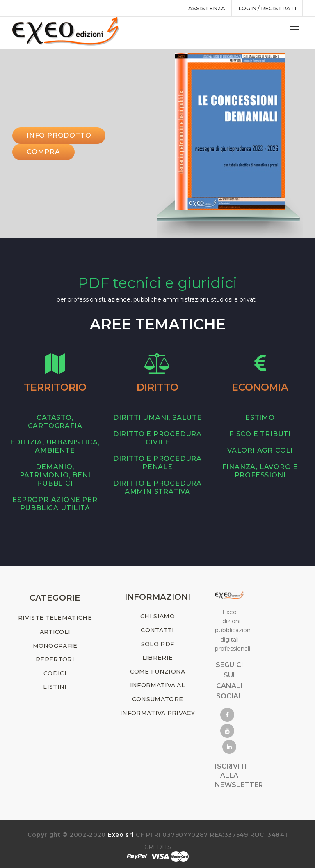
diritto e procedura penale (157, 463)
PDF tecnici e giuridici (157, 283)
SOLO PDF (157, 644)
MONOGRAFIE (55, 646)
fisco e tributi (260, 434)
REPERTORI (55, 659)
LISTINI (55, 687)
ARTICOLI (55, 632)
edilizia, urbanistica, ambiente (55, 446)
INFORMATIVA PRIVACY (157, 713)
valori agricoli (260, 450)
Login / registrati (267, 8)
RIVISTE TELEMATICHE (55, 618)
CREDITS (158, 847)
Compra (43, 152)
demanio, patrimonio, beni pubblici (55, 475)
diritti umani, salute (157, 418)
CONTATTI (157, 630)
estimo (260, 418)
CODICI (55, 673)
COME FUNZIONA (158, 672)
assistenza (206, 8)
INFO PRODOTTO (59, 135)
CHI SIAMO (157, 616)
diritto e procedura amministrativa (157, 487)
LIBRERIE (157, 658)
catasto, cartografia (55, 422)
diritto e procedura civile (157, 438)
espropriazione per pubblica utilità (55, 504)
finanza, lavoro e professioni (260, 471)
